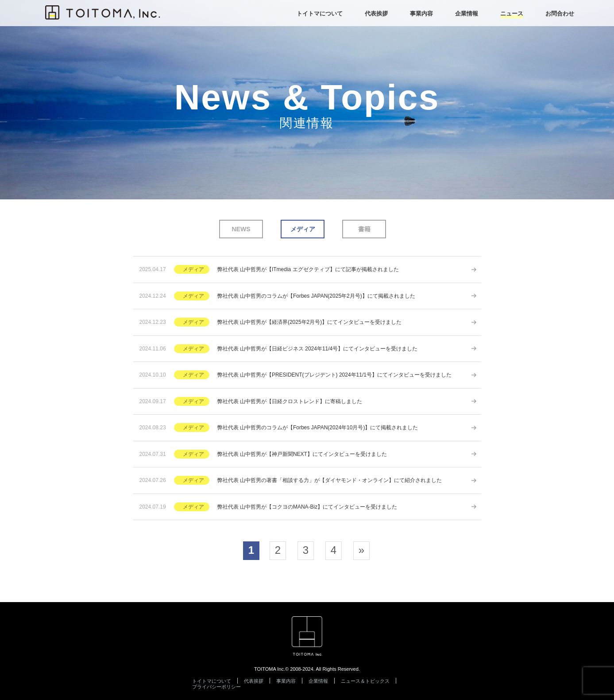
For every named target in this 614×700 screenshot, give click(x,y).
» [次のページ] (361, 550)
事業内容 (286, 681)
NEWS (241, 229)
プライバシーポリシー (216, 687)
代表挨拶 (254, 681)
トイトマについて (212, 681)
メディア (303, 229)
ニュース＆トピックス (365, 681)
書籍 (364, 229)
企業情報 (318, 681)
